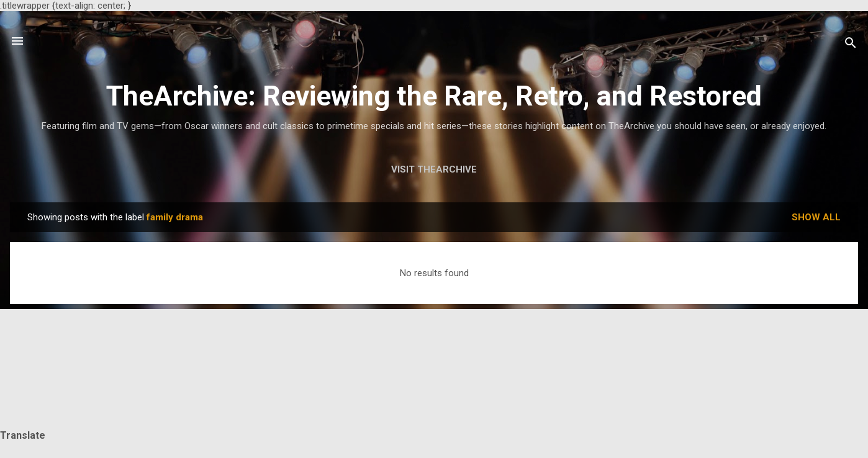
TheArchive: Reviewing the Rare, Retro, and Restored (434, 96)
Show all (816, 217)
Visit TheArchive (434, 169)
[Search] (851, 45)
